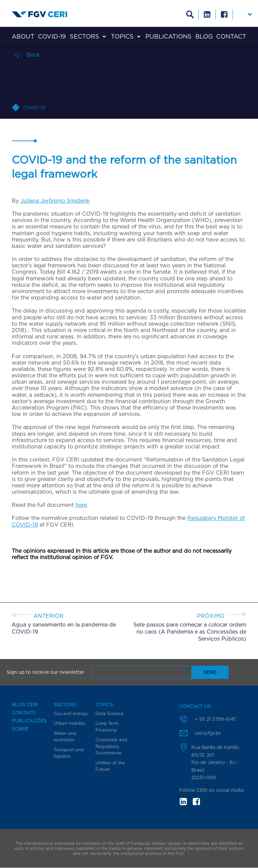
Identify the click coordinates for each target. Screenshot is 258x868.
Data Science (110, 713)
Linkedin (207, 14)
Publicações (29, 721)
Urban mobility (70, 723)
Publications (169, 36)
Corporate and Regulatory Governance (111, 746)
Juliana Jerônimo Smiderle (55, 201)
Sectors (84, 36)
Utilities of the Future (110, 766)
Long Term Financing (107, 726)
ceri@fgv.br (208, 733)
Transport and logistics (69, 753)
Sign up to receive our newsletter (46, 672)
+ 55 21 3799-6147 (215, 719)
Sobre (20, 729)
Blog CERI (25, 705)
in (183, 802)
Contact (231, 36)
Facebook (224, 14)
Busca (190, 14)
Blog (204, 36)
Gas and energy (71, 713)
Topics (122, 36)
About (23, 36)
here (81, 505)
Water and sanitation (65, 737)
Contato (24, 713)
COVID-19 (52, 36)
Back (33, 55)
